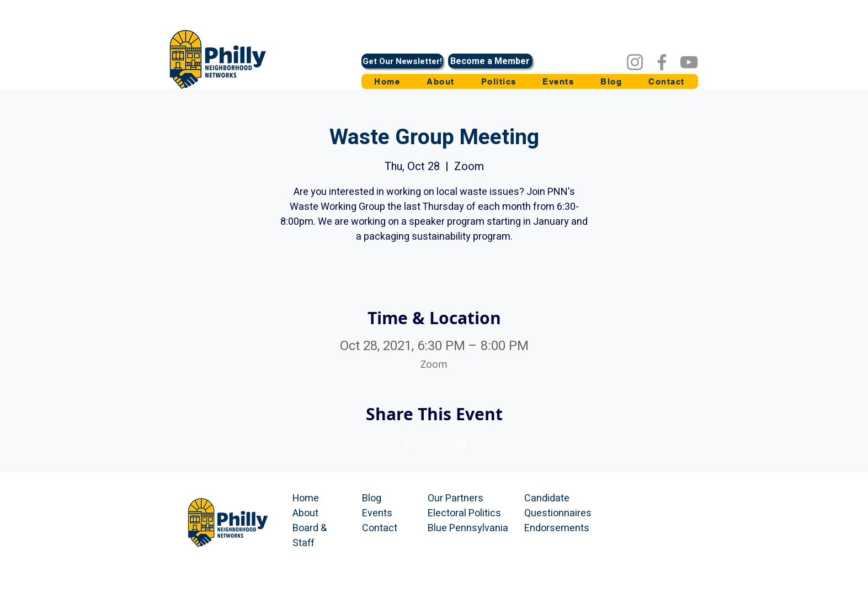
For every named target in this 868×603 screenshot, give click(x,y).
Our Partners (456, 498)
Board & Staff (310, 536)
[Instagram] (635, 62)
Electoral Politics (464, 513)
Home (306, 498)
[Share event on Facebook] (407, 443)
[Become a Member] (490, 61)
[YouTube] (689, 62)
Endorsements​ (557, 528)
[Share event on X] (434, 443)
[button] (499, 81)
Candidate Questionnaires (558, 506)
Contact (380, 528)
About (305, 513)
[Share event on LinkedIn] (461, 443)
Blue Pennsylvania (468, 528)
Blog (372, 498)
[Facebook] (662, 62)
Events (377, 513)
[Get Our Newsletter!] (402, 61)
